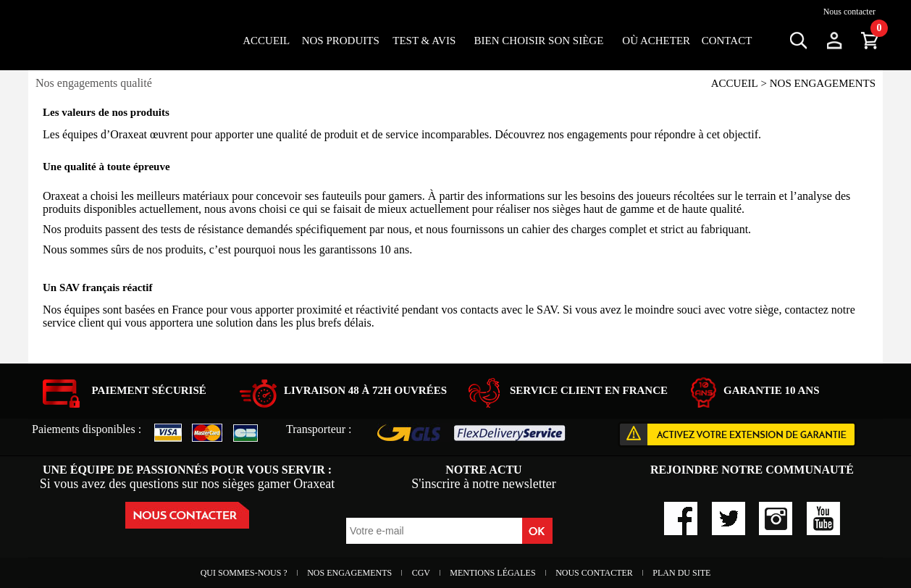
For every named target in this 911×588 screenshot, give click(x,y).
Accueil (266, 41)
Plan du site (681, 573)
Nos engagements (350, 573)
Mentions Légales (494, 573)
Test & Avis (424, 41)
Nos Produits (341, 41)
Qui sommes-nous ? (245, 573)
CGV (422, 573)
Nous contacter (849, 12)
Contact (727, 41)
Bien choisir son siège (539, 41)
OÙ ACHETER (656, 41)
